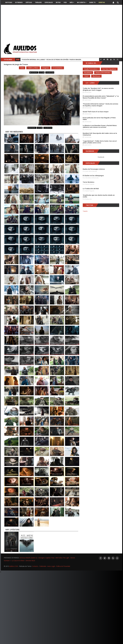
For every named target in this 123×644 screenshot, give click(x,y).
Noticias (9, 2)
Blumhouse (96, 76)
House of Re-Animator (103, 73)
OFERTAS (102, 2)
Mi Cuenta (82, 2)
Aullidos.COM (13, 566)
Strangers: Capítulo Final (46, 558)
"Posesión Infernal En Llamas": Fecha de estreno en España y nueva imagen (51, 60)
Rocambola (88, 73)
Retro (58, 2)
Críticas (29, 2)
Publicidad (43, 566)
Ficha (22, 68)
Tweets (85, 211)
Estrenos (19, 2)
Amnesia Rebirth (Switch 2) (28, 558)
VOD (65, 2)
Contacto (35, 566)
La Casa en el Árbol (18, 561)
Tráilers (38, 2)
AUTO (42, 72)
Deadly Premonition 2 (91, 69)
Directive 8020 (30, 561)
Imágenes (46, 68)
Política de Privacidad (63, 566)
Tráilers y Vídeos (33, 68)
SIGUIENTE (50, 72)
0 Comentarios (58, 68)
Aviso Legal (51, 566)
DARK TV (92, 2)
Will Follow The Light (62, 558)
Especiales (49, 2)
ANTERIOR (34, 72)
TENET (86, 76)
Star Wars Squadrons (109, 69)
